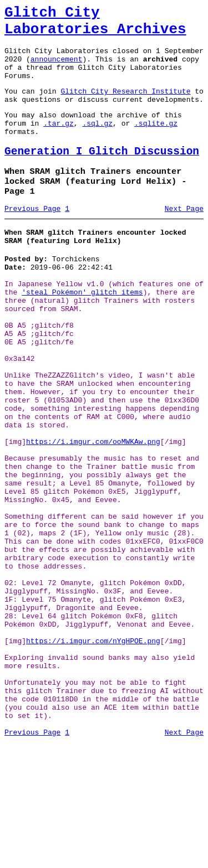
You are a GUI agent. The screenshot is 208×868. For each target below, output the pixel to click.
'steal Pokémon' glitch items (82, 331)
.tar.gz (59, 143)
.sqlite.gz (156, 143)
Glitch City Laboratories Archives (95, 24)
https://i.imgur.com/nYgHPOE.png (93, 750)
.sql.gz (97, 143)
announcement (57, 69)
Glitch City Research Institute (125, 106)
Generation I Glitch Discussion (102, 175)
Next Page (184, 237)
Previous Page (32, 237)
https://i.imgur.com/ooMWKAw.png (93, 510)
